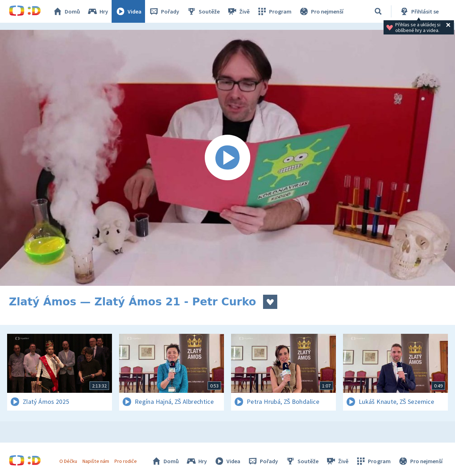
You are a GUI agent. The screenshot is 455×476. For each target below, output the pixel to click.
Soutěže (203, 11)
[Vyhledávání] (378, 11)
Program (274, 11)
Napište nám (96, 461)
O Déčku (68, 461)
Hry (98, 11)
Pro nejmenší (321, 11)
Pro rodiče (126, 461)
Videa (128, 11)
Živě (238, 11)
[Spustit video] (227, 158)
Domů (66, 11)
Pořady (164, 11)
